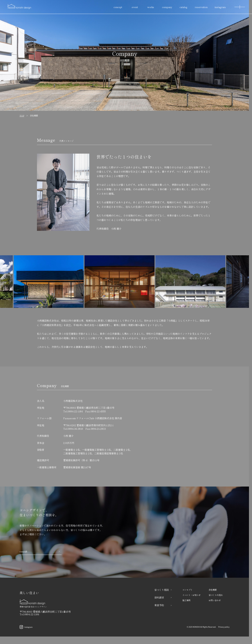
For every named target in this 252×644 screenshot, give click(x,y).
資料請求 (163, 597)
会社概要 (213, 590)
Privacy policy (224, 627)
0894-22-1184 (75, 411)
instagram (220, 7)
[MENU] (240, 7)
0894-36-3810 (75, 429)
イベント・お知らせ (191, 595)
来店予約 (163, 605)
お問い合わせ (215, 600)
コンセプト (187, 590)
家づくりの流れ (216, 595)
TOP (22, 116)
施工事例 (186, 600)
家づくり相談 (163, 590)
